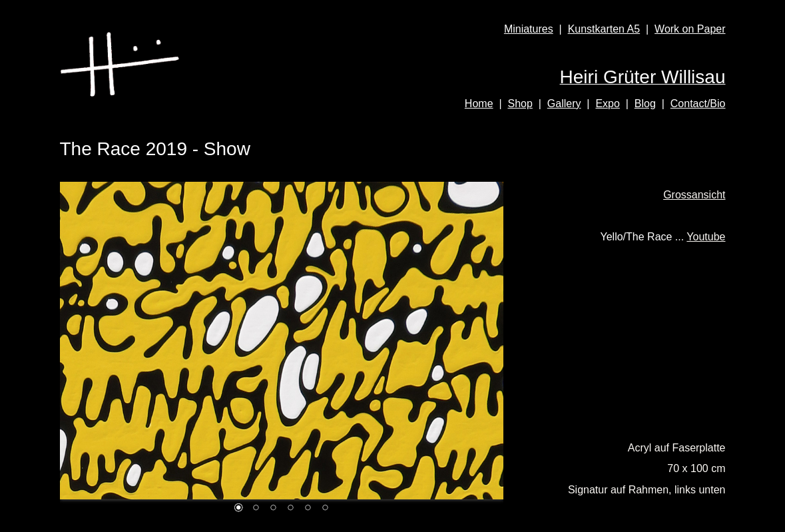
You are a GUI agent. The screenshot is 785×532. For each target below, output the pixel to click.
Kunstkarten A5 (604, 29)
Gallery (564, 104)
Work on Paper (690, 29)
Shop (520, 104)
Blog (645, 104)
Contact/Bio (698, 104)
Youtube (706, 237)
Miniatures (529, 29)
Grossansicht (694, 195)
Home (479, 104)
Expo (607, 104)
